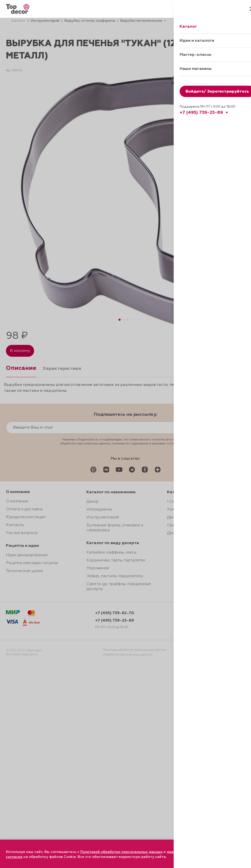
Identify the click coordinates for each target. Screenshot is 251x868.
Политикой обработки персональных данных (121, 852)
